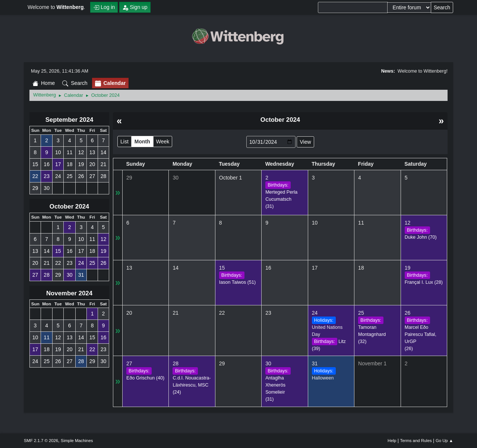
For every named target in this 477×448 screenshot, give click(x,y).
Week (163, 142)
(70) (421, 237)
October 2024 (69, 206)
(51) (237, 282)
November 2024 (69, 293)
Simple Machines (77, 441)
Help (392, 441)
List (124, 142)
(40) (145, 378)
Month (142, 142)
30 (176, 178)
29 (129, 178)
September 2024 (70, 120)
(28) (424, 282)
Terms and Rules (416, 441)
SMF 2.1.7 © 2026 (41, 441)
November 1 (372, 363)
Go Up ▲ (444, 441)
